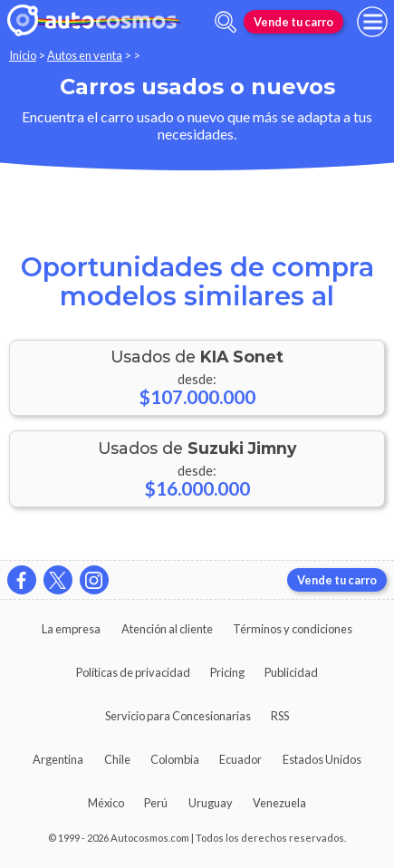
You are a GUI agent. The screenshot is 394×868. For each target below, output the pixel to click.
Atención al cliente (167, 629)
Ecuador (240, 759)
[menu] (372, 22)
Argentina (58, 759)
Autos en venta (85, 55)
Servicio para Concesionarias (178, 716)
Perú (156, 803)
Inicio (23, 55)
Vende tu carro (293, 22)
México (106, 803)
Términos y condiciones (293, 629)
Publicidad (291, 672)
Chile (117, 759)
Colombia (175, 759)
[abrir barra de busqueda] (226, 22)
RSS (280, 716)
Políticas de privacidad (133, 672)
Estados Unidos (322, 759)
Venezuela (279, 803)
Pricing (227, 672)
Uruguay (211, 803)
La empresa (71, 629)
